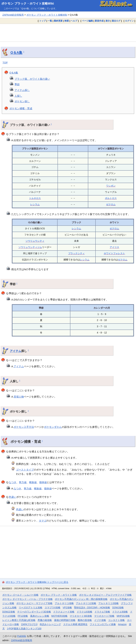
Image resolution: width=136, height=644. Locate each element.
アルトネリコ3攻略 (108, 603)
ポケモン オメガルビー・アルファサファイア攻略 (105, 595)
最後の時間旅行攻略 (65, 620)
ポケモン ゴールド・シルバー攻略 (20, 595)
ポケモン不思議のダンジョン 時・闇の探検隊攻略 (81, 599)
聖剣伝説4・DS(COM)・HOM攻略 (92, 607)
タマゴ (43, 521)
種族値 (33, 482)
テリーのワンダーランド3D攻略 (34, 612)
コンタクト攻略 (116, 620)
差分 (108, 21)
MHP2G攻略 (123, 616)
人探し (18, 96)
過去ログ (116, 21)
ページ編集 (87, 21)
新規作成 (99, 21)
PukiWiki (22, 636)
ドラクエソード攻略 (64, 612)
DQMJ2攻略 (9, 612)
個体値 (43, 482)
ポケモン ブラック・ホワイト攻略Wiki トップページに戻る (37, 582)
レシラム (35, 204)
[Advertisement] (68, 33)
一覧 (50, 21)
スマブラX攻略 (53, 607)
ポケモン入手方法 (24, 427)
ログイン (129, 21)
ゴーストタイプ (25, 470)
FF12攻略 (23, 616)
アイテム (16, 351)
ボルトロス (111, 198)
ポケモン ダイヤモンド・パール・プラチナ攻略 (28, 599)
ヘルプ (74, 21)
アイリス (114, 247)
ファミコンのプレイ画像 (103, 624)
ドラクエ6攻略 (85, 612)
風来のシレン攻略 (40, 616)
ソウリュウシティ (35, 241)
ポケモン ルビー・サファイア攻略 (34, 603)
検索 (67, 21)
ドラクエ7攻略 (102, 612)
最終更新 (58, 21)
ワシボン (111, 186)
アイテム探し (22, 90)
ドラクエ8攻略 (120, 612)
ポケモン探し (22, 101)
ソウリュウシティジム (30, 247)
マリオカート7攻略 (104, 616)
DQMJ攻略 (118, 607)
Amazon (122, 624)
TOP (5, 62)
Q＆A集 (16, 52)
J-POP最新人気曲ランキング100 (24, 629)
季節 (17, 84)
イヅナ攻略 (100, 620)
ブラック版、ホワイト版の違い (32, 79)
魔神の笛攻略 (85, 620)
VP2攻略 (67, 607)
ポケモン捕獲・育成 (21, 108)
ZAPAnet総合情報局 (13, 15)
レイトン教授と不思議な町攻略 (19, 620)
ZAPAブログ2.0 (29, 624)
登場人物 (19, 397)
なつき (13, 482)
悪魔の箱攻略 (45, 620)
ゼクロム (111, 204)
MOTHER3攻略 (59, 616)
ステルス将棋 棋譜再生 (75, 624)
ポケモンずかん (53, 427)
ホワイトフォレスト (114, 253)
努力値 (23, 482)
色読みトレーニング (50, 624)
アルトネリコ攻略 (64, 603)
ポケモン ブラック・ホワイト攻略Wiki (28, 4)
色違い (13, 497)
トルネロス (35, 198)
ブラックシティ (76, 253)
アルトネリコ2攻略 (86, 603)
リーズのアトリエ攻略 (31, 607)
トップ (42, 21)
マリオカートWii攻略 (81, 616)
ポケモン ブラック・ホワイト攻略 (59, 595)
